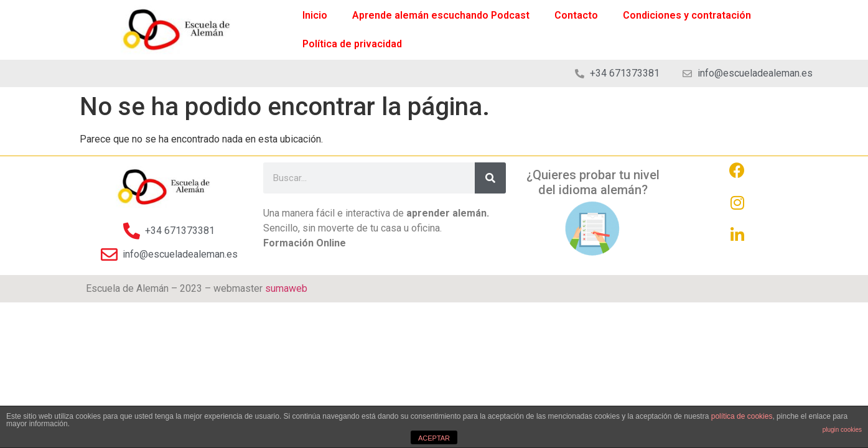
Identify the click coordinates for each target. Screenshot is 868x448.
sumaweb (286, 288)
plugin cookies (842, 430)
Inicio (315, 15)
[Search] (490, 178)
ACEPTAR (434, 438)
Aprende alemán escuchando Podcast (441, 15)
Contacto (576, 15)
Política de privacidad (352, 44)
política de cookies (742, 416)
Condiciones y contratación (687, 15)
